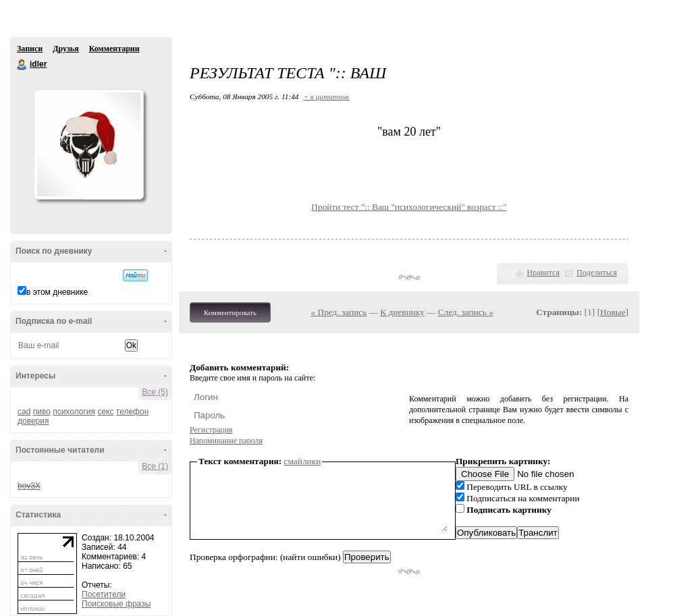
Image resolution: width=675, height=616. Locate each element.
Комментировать (230, 312)
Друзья (65, 49)
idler (22, 65)
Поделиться (597, 273)
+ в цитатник (326, 96)
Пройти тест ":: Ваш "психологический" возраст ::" (409, 207)
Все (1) (155, 466)
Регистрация (211, 430)
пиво (42, 412)
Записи (30, 49)
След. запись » (466, 312)
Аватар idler (88, 144)
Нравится (543, 273)
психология (74, 412)
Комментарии (114, 49)
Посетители (104, 594)
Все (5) (155, 392)
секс (105, 412)
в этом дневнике (57, 292)
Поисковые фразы (116, 604)
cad (24, 412)
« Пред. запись (339, 312)
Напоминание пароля (226, 441)
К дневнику (402, 312)
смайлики (303, 461)
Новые (613, 312)
